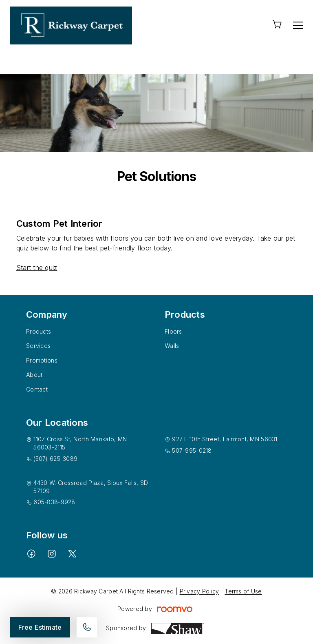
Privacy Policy (199, 591)
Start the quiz (37, 268)
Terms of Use (243, 591)
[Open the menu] (298, 25)
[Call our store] (87, 627)
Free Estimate (40, 627)
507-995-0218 (192, 450)
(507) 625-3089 (55, 459)
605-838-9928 (54, 502)
